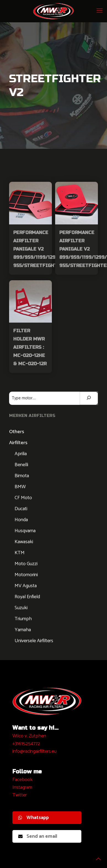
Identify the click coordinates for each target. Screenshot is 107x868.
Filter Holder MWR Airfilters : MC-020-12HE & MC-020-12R (30, 347)
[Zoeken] (89, 398)
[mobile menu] (100, 11)
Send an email (38, 836)
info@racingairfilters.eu (34, 751)
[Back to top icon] (96, 857)
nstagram (23, 787)
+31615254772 (26, 744)
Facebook (22, 780)
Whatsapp (34, 818)
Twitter (20, 795)
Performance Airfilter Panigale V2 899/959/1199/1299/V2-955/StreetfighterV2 (41, 249)
